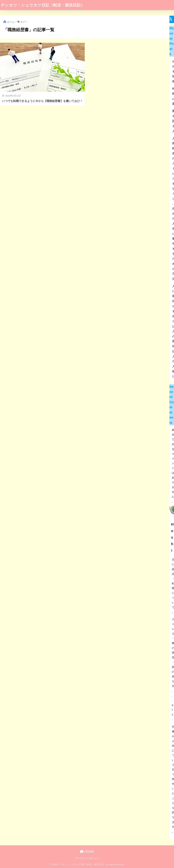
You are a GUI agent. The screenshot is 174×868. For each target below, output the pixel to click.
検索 (170, 19)
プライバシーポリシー (87, 858)
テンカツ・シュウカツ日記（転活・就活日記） (43, 5)
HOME (87, 852)
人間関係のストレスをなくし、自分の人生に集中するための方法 (173, 209)
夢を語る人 (173, 121)
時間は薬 (173, 96)
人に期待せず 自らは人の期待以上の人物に (173, 331)
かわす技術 (173, 71)
